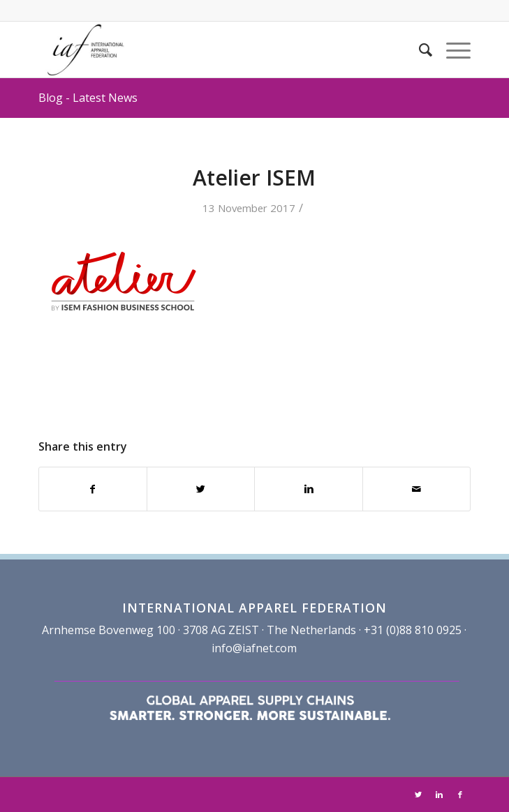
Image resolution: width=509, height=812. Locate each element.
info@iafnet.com (254, 648)
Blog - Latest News (88, 98)
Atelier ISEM (254, 178)
